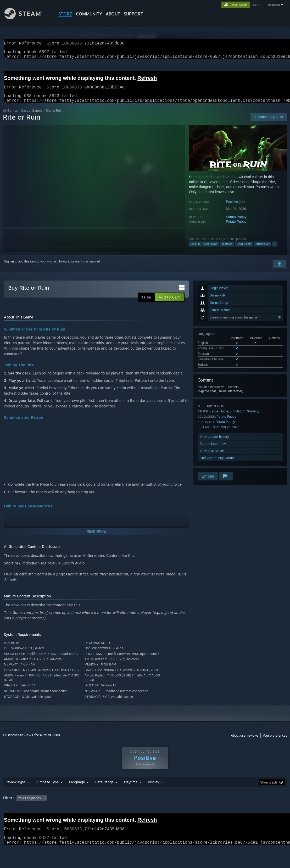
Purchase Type (47, 796)
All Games (10, 117)
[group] (145, 815)
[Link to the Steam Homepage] (27, 18)
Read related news (213, 450)
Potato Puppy (236, 223)
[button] (169, 304)
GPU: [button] (249, 812)
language (274, 5)
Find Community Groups (217, 464)
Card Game (244, 250)
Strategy (253, 418)
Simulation (211, 250)
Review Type (15, 796)
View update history (214, 443)
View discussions (212, 457)
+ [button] (275, 250)
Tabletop (227, 250)
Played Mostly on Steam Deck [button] (160, 812)
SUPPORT (133, 14)
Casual (195, 250)
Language (77, 796)
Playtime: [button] (123, 812)
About (113, 14)
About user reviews (245, 742)
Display (154, 796)
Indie (225, 418)
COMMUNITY (89, 14)
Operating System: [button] (204, 812)
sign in (257, 5)
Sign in (9, 268)
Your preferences (275, 742)
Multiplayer (263, 250)
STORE (65, 14)
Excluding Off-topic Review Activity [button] (82, 812)
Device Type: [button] (13, 819)
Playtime (131, 796)
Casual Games (32, 117)
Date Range (104, 796)
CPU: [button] (231, 812)
